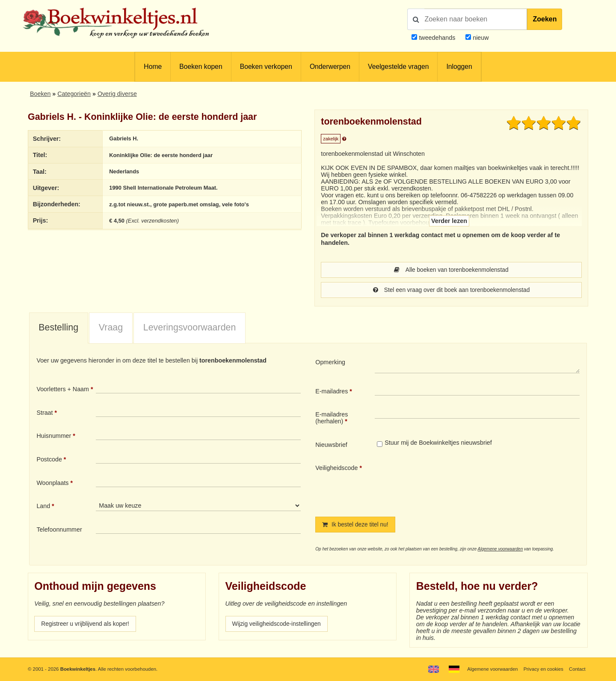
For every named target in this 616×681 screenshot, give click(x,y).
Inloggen (459, 67)
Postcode (49, 460)
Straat (44, 413)
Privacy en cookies (543, 669)
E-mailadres (332, 392)
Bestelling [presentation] (58, 328)
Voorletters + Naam (63, 390)
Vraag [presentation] (111, 328)
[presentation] (446, 484)
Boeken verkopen (266, 67)
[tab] (59, 329)
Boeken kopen (201, 67)
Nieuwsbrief (331, 446)
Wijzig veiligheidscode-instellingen (278, 625)
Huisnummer (54, 437)
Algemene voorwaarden (500, 550)
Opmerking (330, 363)
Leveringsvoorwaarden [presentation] (190, 328)
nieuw (480, 38)
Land (43, 507)
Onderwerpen (330, 67)
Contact (577, 669)
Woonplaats (52, 484)
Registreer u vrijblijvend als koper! (87, 625)
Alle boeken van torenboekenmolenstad (451, 270)
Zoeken (545, 19)
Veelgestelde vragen (398, 67)
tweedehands (437, 38)
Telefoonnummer (59, 530)
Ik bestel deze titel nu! (356, 526)
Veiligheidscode (336, 469)
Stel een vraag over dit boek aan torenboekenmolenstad (451, 291)
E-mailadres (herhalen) (332, 419)
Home (153, 67)
